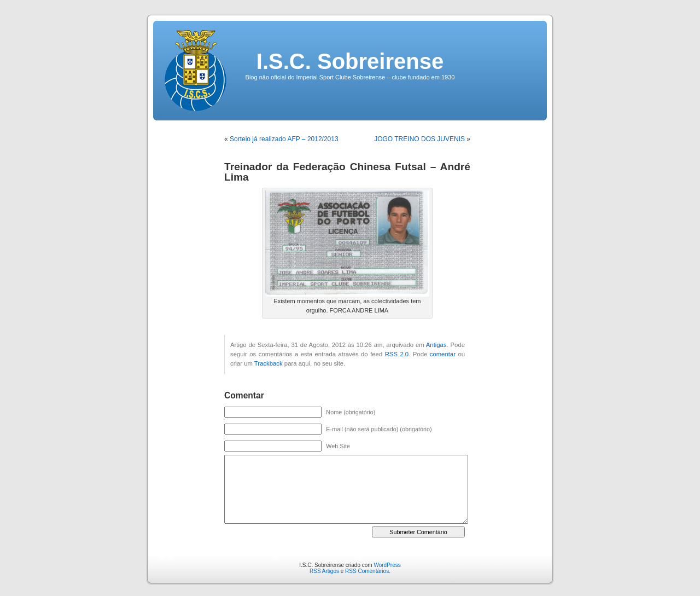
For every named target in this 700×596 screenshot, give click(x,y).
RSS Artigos (324, 571)
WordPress (387, 565)
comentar (443, 354)
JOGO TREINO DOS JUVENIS (419, 139)
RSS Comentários (367, 571)
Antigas (436, 345)
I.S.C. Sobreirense (350, 61)
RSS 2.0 (397, 354)
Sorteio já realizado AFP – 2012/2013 (284, 139)
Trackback (269, 363)
